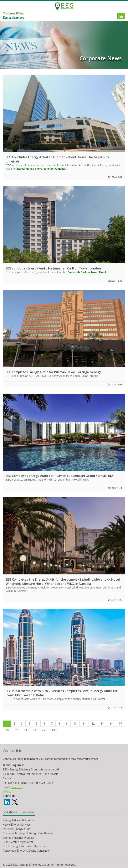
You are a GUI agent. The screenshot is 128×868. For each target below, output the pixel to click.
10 (75, 724)
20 (44, 730)
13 (102, 724)
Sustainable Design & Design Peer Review (28, 833)
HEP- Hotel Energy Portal (18, 842)
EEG (9, 165)
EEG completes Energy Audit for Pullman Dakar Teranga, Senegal (54, 372)
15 (120, 724)
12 (93, 724)
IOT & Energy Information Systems (24, 846)
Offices (7, 792)
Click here (17, 787)
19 (34, 730)
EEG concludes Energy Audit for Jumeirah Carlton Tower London (53, 268)
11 (84, 724)
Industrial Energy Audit (17, 829)
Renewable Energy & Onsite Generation (27, 851)
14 (111, 724)
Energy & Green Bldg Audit (19, 820)
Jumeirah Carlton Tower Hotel (87, 272)
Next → (55, 730)
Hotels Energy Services (17, 825)
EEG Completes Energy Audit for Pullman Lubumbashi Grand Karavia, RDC (60, 476)
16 (7, 730)
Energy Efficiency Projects (18, 838)
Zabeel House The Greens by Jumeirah (41, 169)
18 (25, 730)
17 (16, 730)
